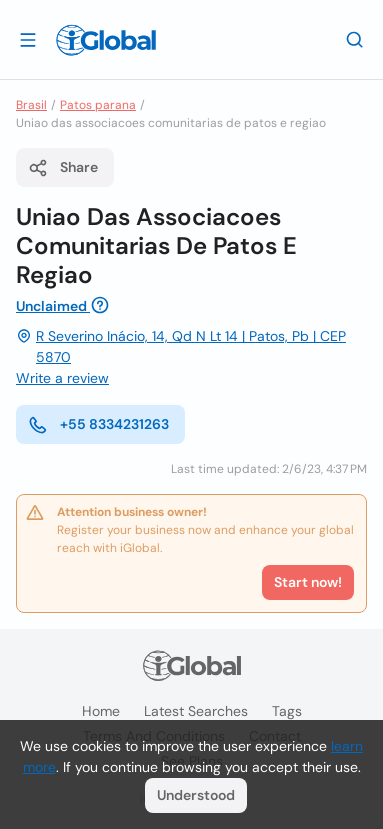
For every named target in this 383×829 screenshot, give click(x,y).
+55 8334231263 (98, 425)
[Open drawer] (28, 39)
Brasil (31, 105)
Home (101, 711)
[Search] (355, 39)
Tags (287, 711)
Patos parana (98, 105)
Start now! (308, 582)
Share (63, 168)
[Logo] (106, 40)
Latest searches (196, 711)
